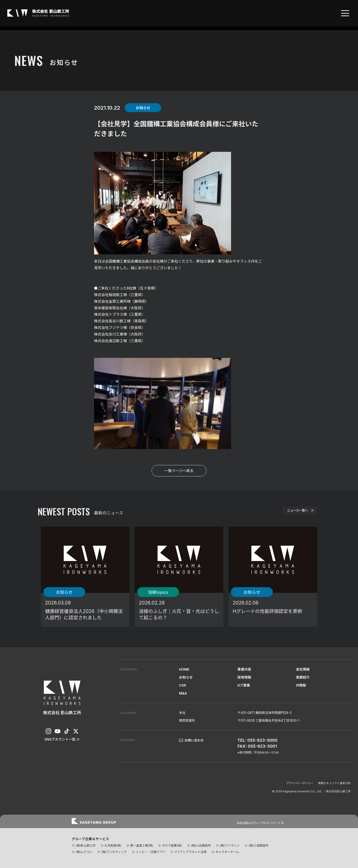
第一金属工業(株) (142, 845)
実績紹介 (303, 677)
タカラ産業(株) (172, 845)
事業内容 (244, 669)
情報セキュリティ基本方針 (334, 783)
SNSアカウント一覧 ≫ (62, 739)
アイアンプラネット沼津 (190, 852)
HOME (184, 669)
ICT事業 (244, 685)
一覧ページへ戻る (179, 471)
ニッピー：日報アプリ (150, 852)
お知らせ (186, 677)
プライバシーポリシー (300, 783)
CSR (183, 685)
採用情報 (244, 677)
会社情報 (303, 669)
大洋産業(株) (113, 845)
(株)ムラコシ (84, 852)
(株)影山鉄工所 (86, 845)
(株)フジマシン (230, 845)
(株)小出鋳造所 (201, 845)
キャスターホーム (227, 852)
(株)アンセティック (114, 852)
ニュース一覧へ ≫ (294, 512)
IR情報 (301, 685)
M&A (183, 693)
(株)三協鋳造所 (258, 845)
